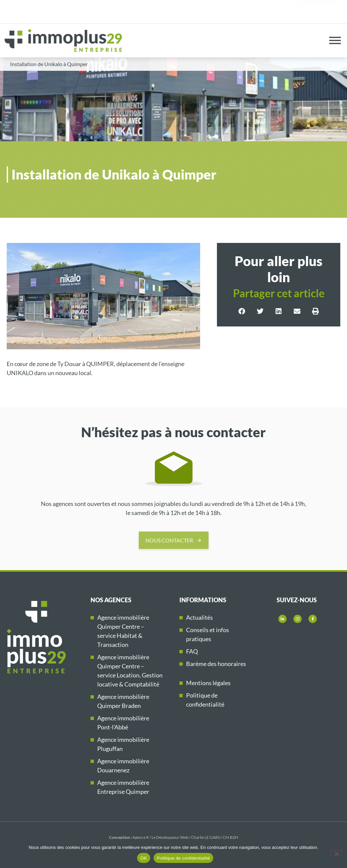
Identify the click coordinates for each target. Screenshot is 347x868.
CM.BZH (230, 837)
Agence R (141, 837)
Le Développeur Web (170, 837)
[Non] (336, 853)
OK (144, 858)
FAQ (192, 651)
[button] (242, 311)
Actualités (199, 617)
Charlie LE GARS (206, 837)
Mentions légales (208, 683)
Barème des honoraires (216, 664)
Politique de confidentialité (183, 858)
